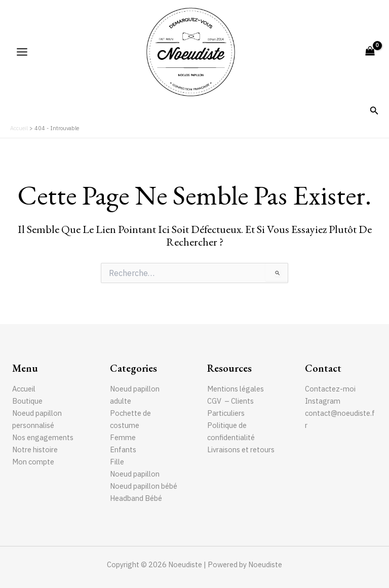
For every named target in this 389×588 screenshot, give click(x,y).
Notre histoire (35, 449)
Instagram (323, 401)
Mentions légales (236, 389)
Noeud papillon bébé (144, 486)
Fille (117, 462)
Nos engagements (43, 437)
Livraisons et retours (241, 449)
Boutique (27, 401)
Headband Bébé (136, 498)
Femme (123, 437)
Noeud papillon (135, 474)
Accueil (24, 389)
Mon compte (33, 462)
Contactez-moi (330, 389)
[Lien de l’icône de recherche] (374, 111)
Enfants (123, 449)
